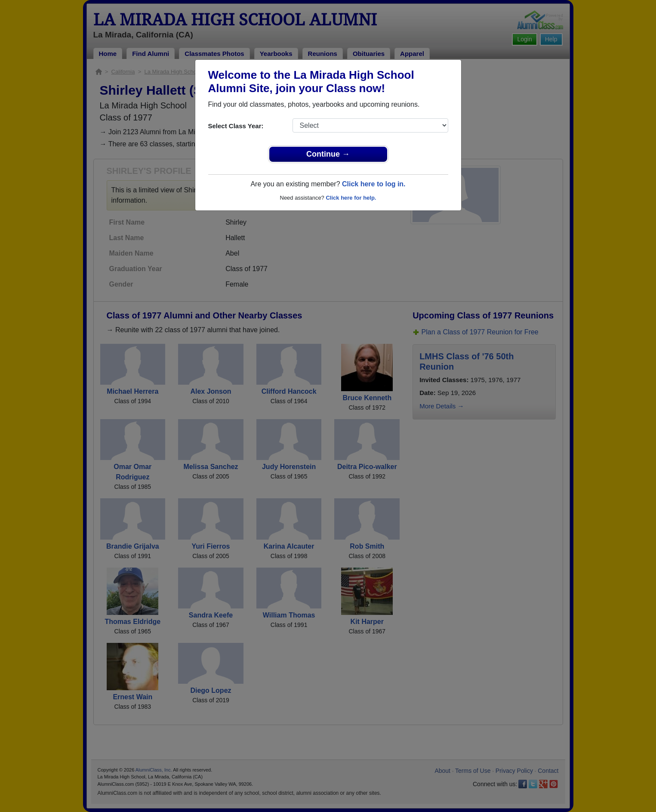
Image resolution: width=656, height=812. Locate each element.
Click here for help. (351, 198)
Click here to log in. (374, 184)
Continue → (328, 154)
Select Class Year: (236, 126)
